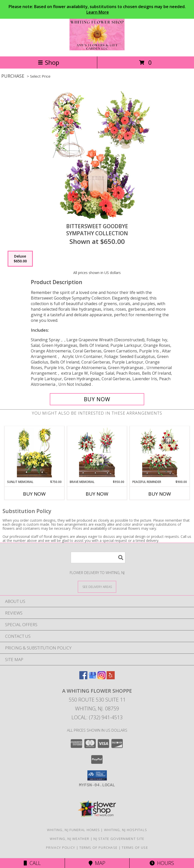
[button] (97, 775)
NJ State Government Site (119, 839)
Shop (48, 62)
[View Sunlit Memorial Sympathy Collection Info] (34, 453)
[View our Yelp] (111, 678)
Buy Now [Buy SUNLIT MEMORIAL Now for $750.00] (34, 494)
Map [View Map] (97, 863)
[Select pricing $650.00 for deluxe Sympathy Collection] (20, 259)
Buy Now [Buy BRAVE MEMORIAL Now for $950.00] (97, 494)
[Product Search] (98, 557)
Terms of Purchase (98, 848)
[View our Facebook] (83, 678)
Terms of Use (135, 848)
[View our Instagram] (102, 678)
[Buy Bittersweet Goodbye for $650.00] (97, 399)
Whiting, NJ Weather (70, 839)
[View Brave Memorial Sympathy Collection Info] (97, 453)
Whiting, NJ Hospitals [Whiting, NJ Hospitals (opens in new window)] (126, 830)
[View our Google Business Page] (92, 678)
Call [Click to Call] (32, 863)
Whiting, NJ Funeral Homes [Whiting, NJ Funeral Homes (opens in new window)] (74, 830)
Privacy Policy (60, 848)
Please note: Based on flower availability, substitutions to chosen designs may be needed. (97, 9)
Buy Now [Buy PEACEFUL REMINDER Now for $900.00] (160, 494)
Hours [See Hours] (162, 863)
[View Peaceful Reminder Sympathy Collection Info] (160, 453)
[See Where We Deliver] (97, 587)
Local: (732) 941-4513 (97, 717)
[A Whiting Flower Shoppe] (97, 49)
